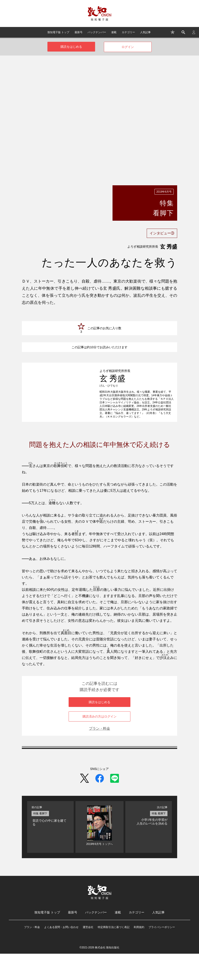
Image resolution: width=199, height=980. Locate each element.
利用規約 (139, 953)
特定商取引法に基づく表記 (114, 953)
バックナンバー (97, 32)
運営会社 (88, 953)
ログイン (128, 47)
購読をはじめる (71, 47)
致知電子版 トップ (58, 32)
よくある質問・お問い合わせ (61, 953)
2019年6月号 (164, 192)
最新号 (79, 32)
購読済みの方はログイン (99, 743)
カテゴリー (128, 32)
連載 (114, 32)
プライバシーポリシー (162, 953)
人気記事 (145, 32)
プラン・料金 (99, 755)
